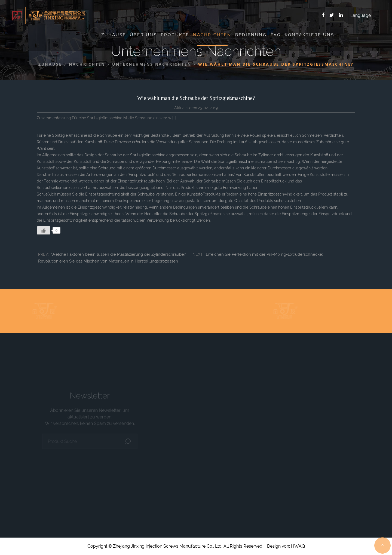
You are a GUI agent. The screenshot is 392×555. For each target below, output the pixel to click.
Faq (276, 35)
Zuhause (114, 35)
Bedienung (251, 35)
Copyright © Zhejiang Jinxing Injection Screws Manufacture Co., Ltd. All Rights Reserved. (175, 546)
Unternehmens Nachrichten (152, 64)
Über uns (143, 35)
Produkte (175, 35)
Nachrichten (212, 35)
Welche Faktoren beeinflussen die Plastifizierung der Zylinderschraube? (119, 254)
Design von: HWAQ (286, 546)
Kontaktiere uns (310, 35)
